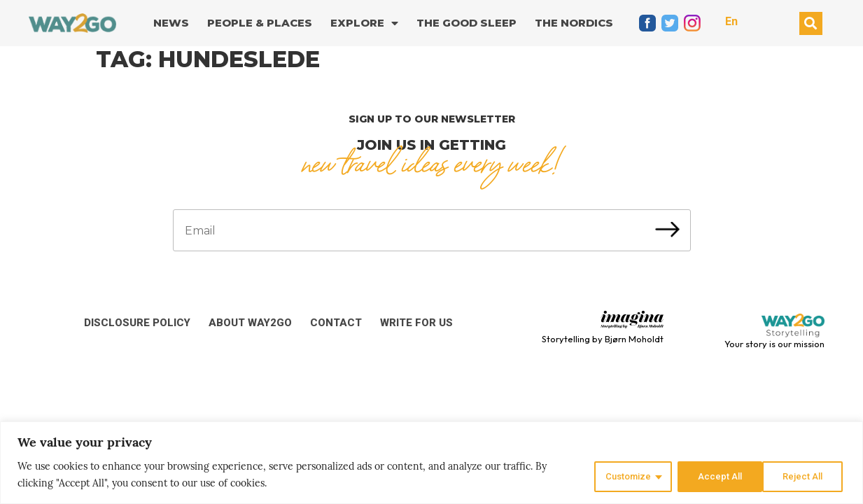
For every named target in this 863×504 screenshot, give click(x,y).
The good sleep (466, 23)
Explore (364, 23)
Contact (336, 323)
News (171, 23)
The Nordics (574, 23)
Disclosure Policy (137, 323)
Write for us (416, 323)
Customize (619, 475)
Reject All (712, 475)
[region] (431, 463)
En (731, 21)
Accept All (802, 475)
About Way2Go (250, 323)
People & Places (260, 23)
